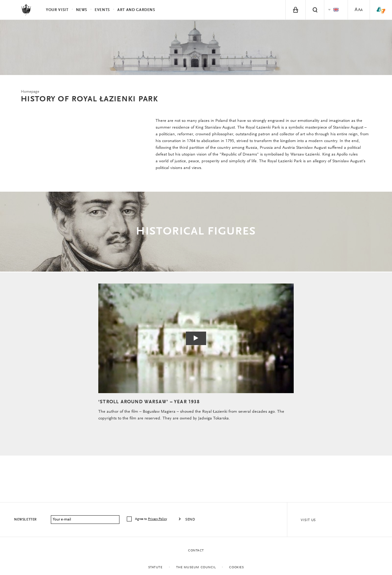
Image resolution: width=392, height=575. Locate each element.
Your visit (57, 10)
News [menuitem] (82, 10)
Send (190, 520)
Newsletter (25, 520)
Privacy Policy (157, 519)
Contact (196, 551)
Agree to (151, 519)
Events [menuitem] (102, 10)
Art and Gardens (136, 10)
